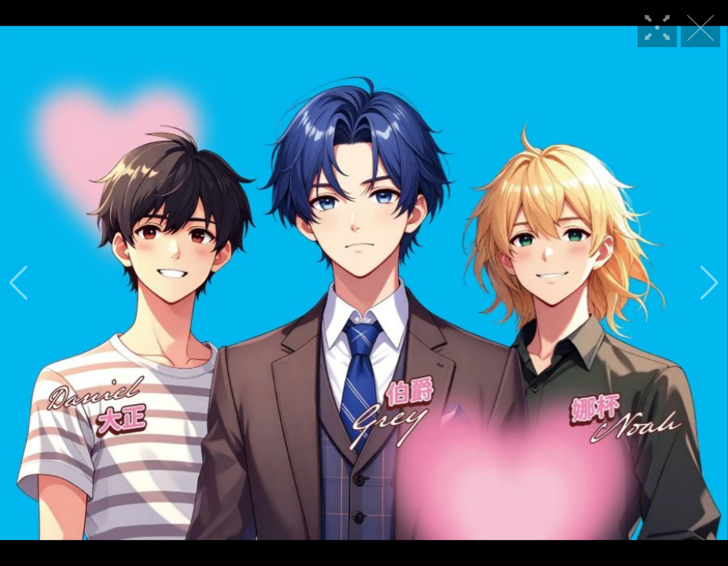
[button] (18, 283)
